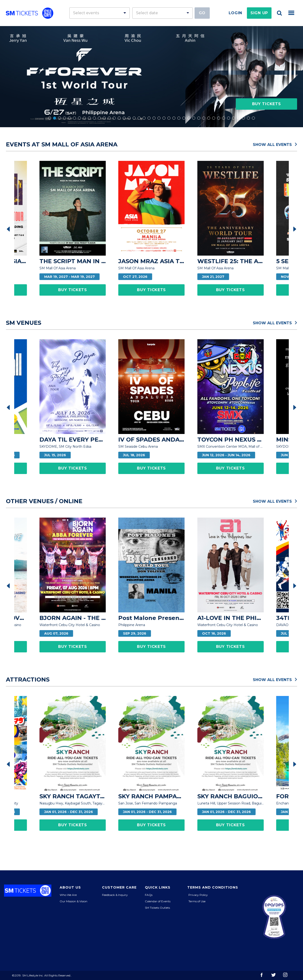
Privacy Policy (198, 895)
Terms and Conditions (213, 887)
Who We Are (68, 895)
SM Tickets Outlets (157, 908)
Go (202, 13)
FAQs (149, 895)
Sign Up (259, 13)
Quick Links (158, 887)
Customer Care (119, 887)
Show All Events (275, 144)
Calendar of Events (158, 901)
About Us (70, 887)
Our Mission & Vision (74, 901)
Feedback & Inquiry (115, 895)
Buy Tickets (267, 104)
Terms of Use (197, 901)
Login (236, 13)
